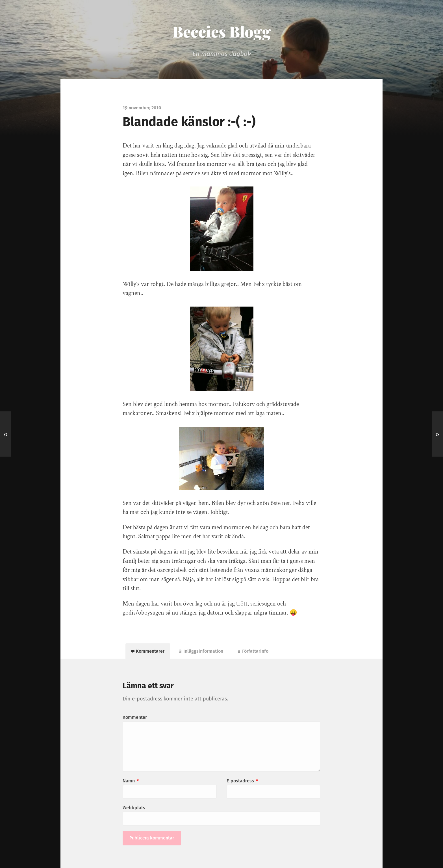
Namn (131, 781)
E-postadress (242, 781)
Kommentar (135, 717)
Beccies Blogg (222, 31)
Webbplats (134, 808)
